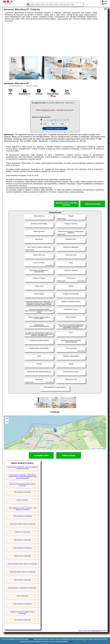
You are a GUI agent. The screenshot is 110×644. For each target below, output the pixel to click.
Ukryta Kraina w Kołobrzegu (23, 556)
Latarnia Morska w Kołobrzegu (22, 548)
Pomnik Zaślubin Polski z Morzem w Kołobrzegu (22, 564)
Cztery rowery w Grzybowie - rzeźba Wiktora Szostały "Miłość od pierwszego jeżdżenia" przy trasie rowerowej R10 (22, 477)
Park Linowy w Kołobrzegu (23, 620)
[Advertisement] (55, 39)
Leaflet (93, 449)
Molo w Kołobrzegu (22, 596)
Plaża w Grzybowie (22, 500)
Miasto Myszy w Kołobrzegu (23, 540)
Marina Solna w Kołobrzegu (23, 580)
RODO (71, 641)
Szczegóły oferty (41, 455)
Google (31, 639)
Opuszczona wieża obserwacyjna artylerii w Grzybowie (23, 485)
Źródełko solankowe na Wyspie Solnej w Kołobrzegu (23, 613)
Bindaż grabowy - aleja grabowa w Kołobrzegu (23, 588)
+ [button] (7, 419)
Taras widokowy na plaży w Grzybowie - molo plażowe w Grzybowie (23, 509)
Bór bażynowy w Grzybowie (23, 492)
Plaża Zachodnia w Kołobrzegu (23, 516)
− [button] (7, 422)
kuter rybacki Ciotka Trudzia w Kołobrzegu (22, 524)
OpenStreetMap (101, 449)
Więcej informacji (93, 204)
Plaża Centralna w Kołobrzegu (23, 604)
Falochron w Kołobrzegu (23, 532)
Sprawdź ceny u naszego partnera (66, 204)
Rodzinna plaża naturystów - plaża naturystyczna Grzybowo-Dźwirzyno (23, 468)
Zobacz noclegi (69, 455)
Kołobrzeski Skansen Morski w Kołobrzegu (23, 572)
